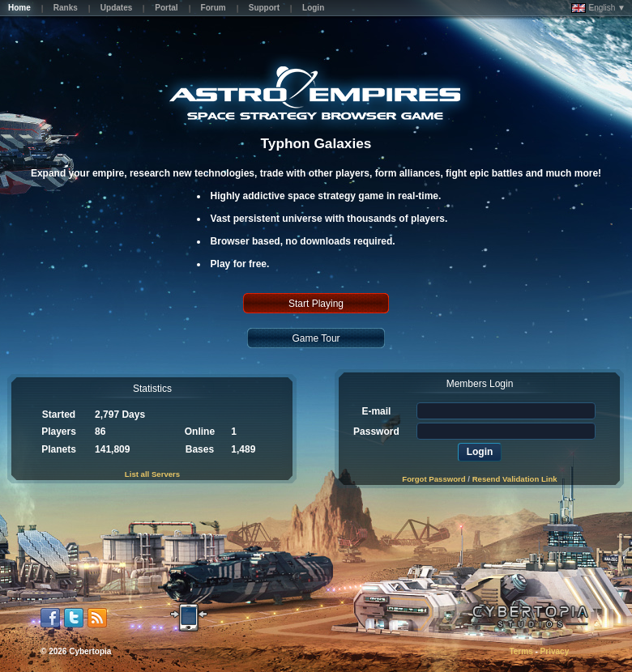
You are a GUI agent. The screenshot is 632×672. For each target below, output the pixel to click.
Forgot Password (433, 479)
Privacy (555, 651)
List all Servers (152, 474)
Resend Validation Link (515, 479)
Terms (521, 651)
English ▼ (598, 8)
